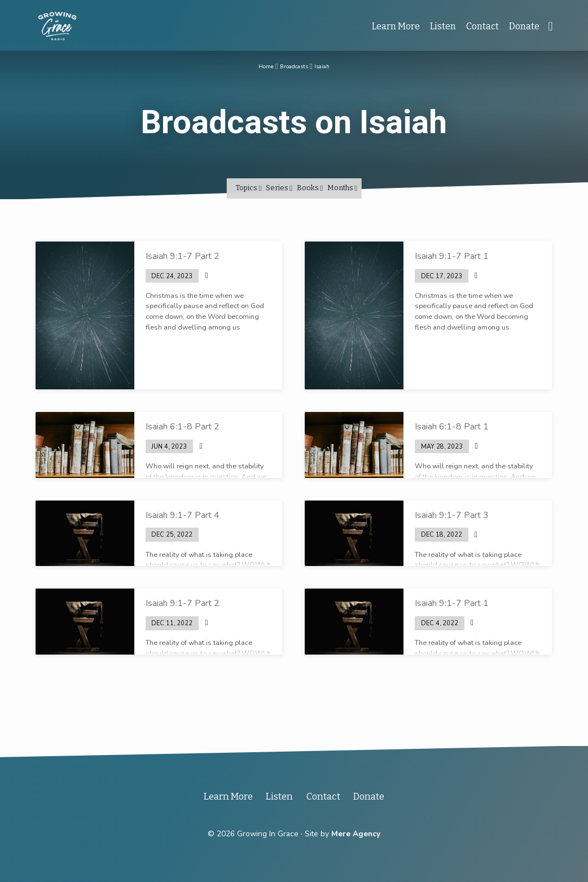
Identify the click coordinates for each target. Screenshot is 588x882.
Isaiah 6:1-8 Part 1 (452, 427)
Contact (482, 26)
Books (310, 188)
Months (342, 188)
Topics (248, 188)
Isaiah (328, 66)
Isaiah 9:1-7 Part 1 (452, 256)
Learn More (396, 26)
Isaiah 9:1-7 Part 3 (452, 515)
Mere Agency (356, 834)
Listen (443, 26)
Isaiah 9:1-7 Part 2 (183, 256)
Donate (524, 26)
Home (260, 66)
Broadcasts (294, 66)
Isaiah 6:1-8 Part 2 (183, 427)
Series (279, 188)
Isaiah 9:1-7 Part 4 (183, 515)
